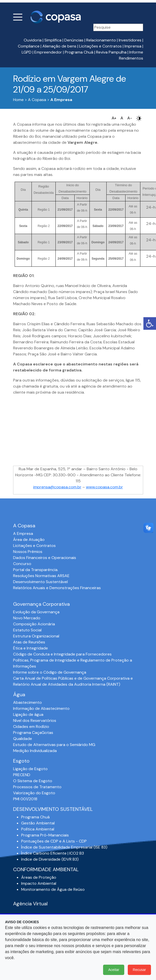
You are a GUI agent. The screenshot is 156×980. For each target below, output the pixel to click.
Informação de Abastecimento (41, 708)
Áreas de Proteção (39, 877)
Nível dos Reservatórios (35, 720)
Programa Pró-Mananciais (45, 835)
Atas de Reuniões (29, 642)
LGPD (27, 52)
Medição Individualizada (35, 751)
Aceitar (114, 970)
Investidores (130, 40)
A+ (114, 118)
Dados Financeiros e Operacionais (45, 558)
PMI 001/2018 (25, 799)
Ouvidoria (33, 40)
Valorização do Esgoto (34, 793)
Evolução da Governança (36, 612)
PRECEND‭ (22, 775)
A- (130, 118)
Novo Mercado (27, 618)
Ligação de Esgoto (30, 769)
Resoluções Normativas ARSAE (41, 576)
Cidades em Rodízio (31, 727)
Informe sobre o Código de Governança (50, 672)
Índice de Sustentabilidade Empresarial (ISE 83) (64, 847)
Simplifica (53, 40)
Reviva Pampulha (111, 52)
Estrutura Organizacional (36, 636)
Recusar (139, 970)
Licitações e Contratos (100, 46)
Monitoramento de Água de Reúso (53, 889)
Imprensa (133, 46)
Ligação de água (28, 714)
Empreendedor (48, 52)
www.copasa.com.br (104, 487)
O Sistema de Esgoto (33, 781)
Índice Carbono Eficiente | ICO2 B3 (53, 853)
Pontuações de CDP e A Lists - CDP (54, 841)
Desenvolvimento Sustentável (40, 582)
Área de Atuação (29, 540)
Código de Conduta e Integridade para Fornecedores (62, 654)
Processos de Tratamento (37, 787)
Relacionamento (101, 40)
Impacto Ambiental (39, 883)
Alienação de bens (59, 46)
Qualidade (23, 739)
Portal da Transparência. (36, 570)
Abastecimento (27, 702)
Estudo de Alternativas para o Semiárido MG (54, 745)
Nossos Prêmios (28, 552)
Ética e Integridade (30, 648)
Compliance (29, 46)
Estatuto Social (27, 630)
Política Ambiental (38, 829)
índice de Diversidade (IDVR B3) (50, 859)
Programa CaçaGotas (33, 733)
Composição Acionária (34, 624)
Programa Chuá (79, 52)
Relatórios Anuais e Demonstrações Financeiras (57, 588)
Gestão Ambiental (38, 823)
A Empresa (23, 533)
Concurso (22, 564)
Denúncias (74, 40)
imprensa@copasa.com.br (57, 487)
